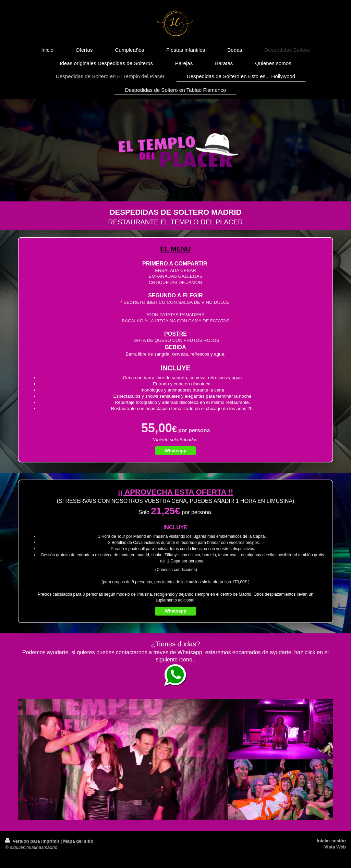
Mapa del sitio (78, 841)
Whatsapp (175, 451)
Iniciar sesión (331, 841)
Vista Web (335, 847)
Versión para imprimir (33, 841)
